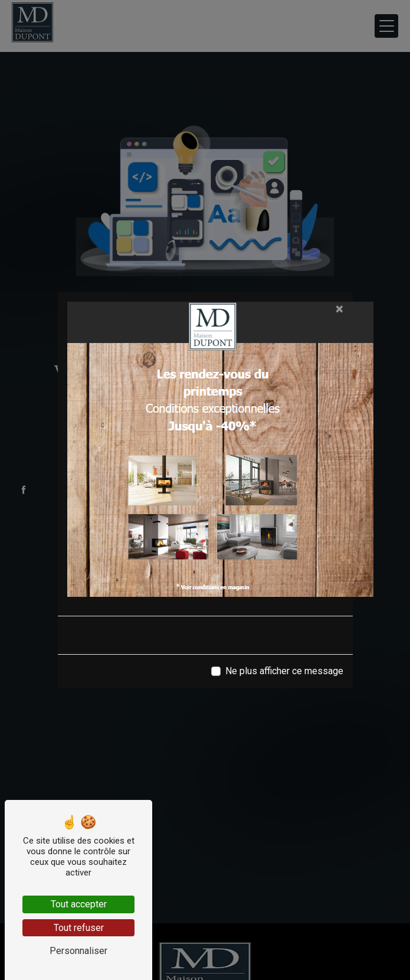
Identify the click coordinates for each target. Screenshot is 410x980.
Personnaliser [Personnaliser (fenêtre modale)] (78, 951)
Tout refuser (79, 928)
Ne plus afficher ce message (284, 671)
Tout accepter (79, 904)
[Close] (340, 309)
